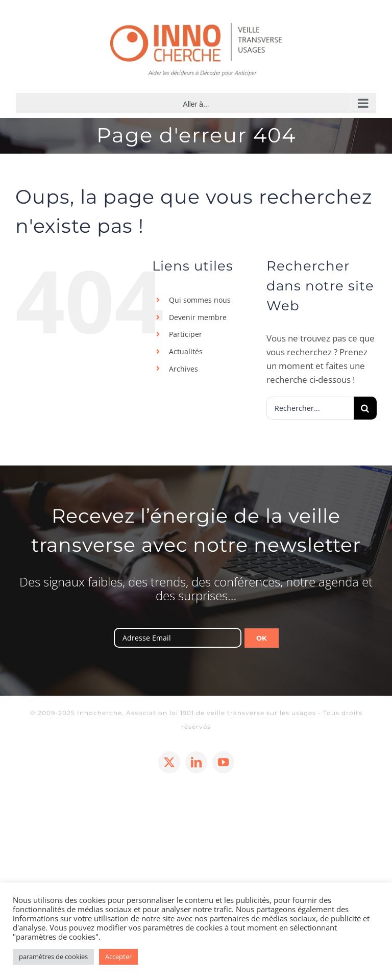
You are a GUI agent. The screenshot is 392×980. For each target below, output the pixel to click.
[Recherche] (365, 408)
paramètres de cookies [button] (53, 957)
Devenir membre (198, 317)
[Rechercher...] (310, 408)
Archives (183, 369)
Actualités (186, 351)
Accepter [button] (118, 957)
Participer (186, 334)
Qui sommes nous (200, 300)
